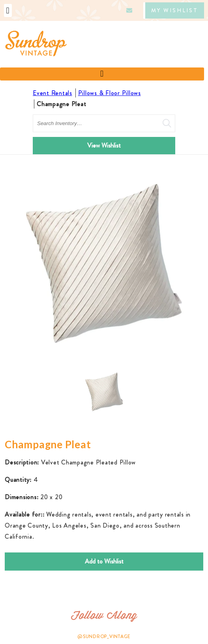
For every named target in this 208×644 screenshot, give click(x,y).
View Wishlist (104, 145)
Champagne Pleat (61, 104)
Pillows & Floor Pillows (110, 93)
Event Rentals (52, 93)
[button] (8, 10)
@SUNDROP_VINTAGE (104, 637)
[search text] (104, 123)
